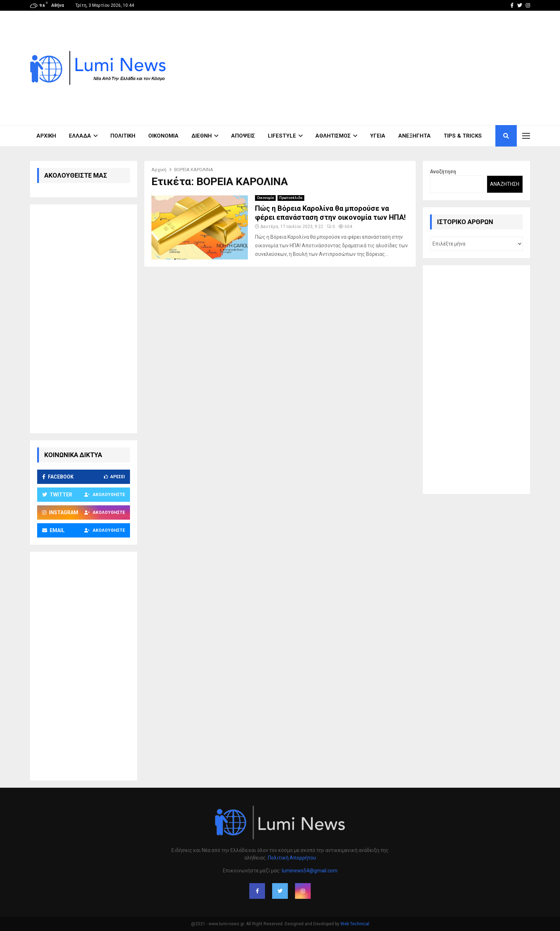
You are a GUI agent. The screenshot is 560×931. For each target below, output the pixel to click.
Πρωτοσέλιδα (291, 198)
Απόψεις (243, 136)
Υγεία (378, 136)
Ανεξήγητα (414, 136)
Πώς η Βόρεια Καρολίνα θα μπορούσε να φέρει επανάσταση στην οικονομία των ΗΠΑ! (330, 213)
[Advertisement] (400, 68)
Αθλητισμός (333, 136)
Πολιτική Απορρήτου (292, 858)
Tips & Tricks (463, 136)
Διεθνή (202, 136)
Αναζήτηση (443, 172)
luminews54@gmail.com (310, 871)
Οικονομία (163, 136)
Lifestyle (282, 136)
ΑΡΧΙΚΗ (46, 136)
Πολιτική (123, 136)
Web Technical (355, 924)
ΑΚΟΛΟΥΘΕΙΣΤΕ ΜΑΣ (76, 175)
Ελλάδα (80, 136)
